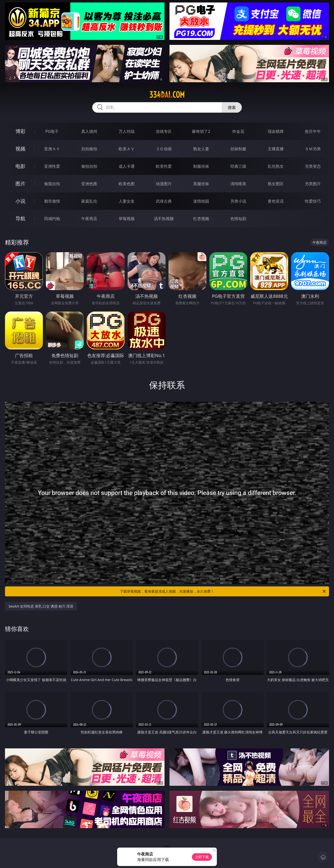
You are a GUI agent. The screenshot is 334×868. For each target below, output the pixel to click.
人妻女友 (127, 201)
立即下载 (202, 857)
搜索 (232, 107)
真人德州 (89, 131)
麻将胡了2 (201, 131)
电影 (20, 166)
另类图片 (313, 184)
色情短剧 (238, 219)
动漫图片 (164, 184)
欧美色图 (127, 184)
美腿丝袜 (201, 184)
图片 (20, 184)
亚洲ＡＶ (52, 149)
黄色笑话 (276, 201)
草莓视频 (127, 219)
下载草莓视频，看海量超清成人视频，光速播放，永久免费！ (223, 591)
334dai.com (167, 95)
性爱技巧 (313, 201)
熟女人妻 (201, 149)
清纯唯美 (238, 184)
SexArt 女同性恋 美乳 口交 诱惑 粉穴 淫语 (41, 606)
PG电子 (52, 131)
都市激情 (52, 201)
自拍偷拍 (89, 149)
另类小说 (238, 201)
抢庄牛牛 (313, 131)
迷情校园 (201, 201)
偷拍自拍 (89, 166)
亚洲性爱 (52, 166)
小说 (20, 201)
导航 (20, 218)
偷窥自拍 (52, 184)
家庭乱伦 (89, 201)
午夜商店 (89, 219)
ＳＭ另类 (313, 149)
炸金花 (238, 131)
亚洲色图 (89, 184)
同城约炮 (52, 219)
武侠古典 (164, 201)
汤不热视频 (164, 219)
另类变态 (313, 166)
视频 (20, 149)
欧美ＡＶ (127, 149)
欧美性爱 (164, 166)
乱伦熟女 (276, 166)
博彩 (20, 131)
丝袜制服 (238, 149)
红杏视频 (201, 219)
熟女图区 (276, 184)
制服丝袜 (201, 166)
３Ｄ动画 (164, 149)
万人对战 (127, 131)
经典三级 (238, 166)
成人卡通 (127, 166)
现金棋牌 (276, 131)
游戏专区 (164, 131)
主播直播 (276, 149)
